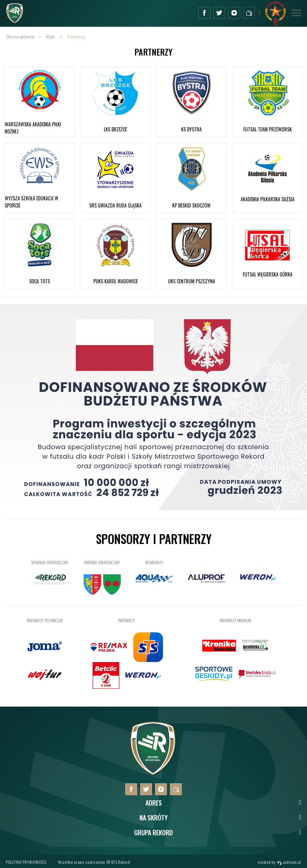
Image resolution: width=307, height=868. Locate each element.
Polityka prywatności (26, 862)
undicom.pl (289, 862)
